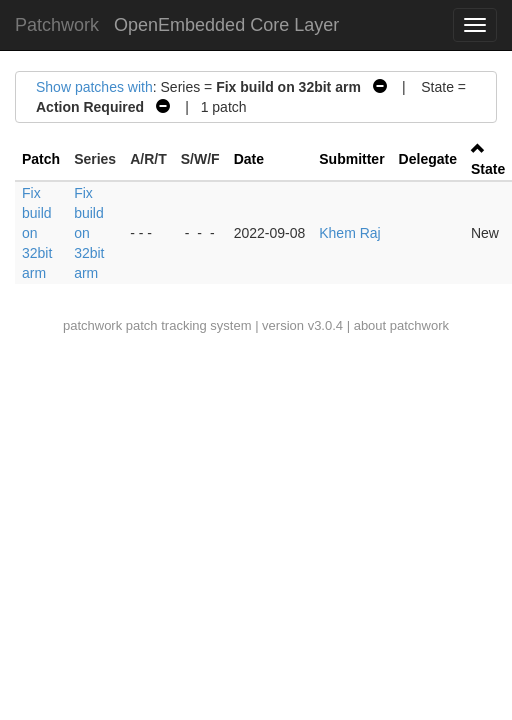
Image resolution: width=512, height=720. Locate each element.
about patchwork (401, 325)
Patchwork (57, 25)
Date (249, 159)
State (488, 169)
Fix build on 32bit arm (37, 233)
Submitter (351, 159)
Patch (41, 159)
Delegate (428, 159)
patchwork (92, 325)
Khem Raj (349, 233)
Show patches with (94, 87)
